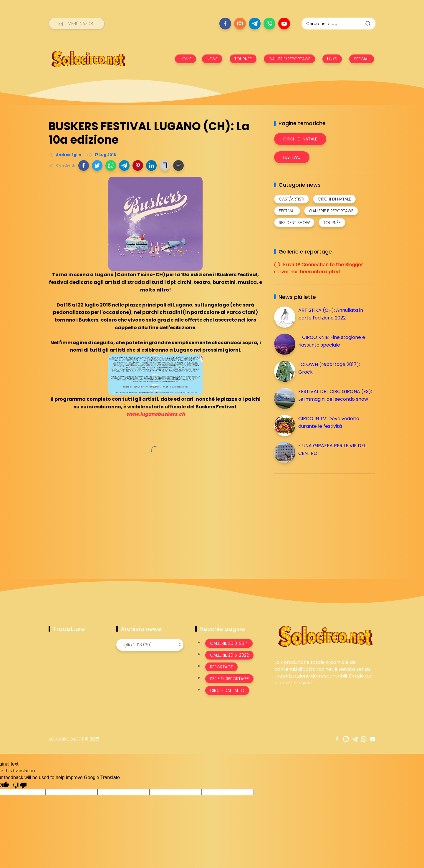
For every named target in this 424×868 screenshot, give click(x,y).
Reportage (221, 667)
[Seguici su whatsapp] (269, 24)
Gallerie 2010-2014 (229, 643)
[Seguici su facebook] (225, 24)
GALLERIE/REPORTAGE (289, 59)
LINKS (332, 59)
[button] (84, 165)
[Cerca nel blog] (339, 24)
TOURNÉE (243, 59)
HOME (185, 59)
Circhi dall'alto (227, 690)
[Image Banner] (325, 636)
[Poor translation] (20, 785)
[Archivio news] (150, 645)
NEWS (212, 59)
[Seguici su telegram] (255, 24)
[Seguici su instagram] (240, 24)
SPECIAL (362, 59)
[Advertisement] (318, 519)
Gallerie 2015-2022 (229, 655)
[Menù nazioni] (77, 24)
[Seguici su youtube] (284, 24)
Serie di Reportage (229, 679)
